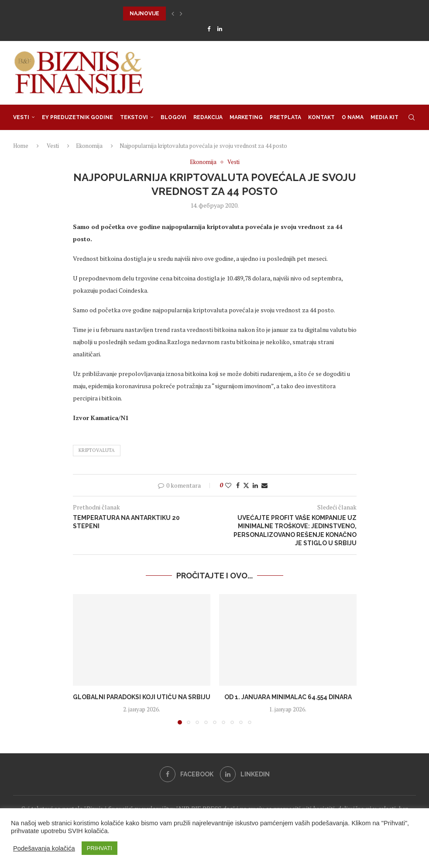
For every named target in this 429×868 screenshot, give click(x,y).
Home (21, 146)
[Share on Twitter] (246, 485)
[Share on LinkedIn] (255, 485)
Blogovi (173, 117)
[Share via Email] (264, 485)
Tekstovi (134, 117)
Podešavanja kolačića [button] (44, 848)
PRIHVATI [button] (100, 848)
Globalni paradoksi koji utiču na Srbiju (142, 697)
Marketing (246, 117)
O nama (353, 117)
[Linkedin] (220, 29)
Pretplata (285, 117)
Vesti (21, 117)
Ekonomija (89, 146)
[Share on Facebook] (238, 485)
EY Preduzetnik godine (77, 117)
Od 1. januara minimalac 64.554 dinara (288, 697)
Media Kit (384, 117)
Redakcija (208, 117)
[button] (173, 14)
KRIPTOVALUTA (97, 450)
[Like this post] (228, 485)
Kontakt (321, 117)
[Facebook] (209, 29)
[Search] (412, 117)
